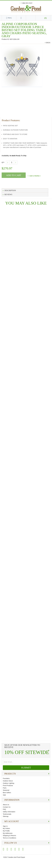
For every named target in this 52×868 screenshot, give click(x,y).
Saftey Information (9, 812)
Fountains (6, 778)
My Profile (6, 831)
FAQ (4, 809)
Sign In (5, 826)
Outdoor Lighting (9, 783)
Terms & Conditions (9, 838)
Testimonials (7, 814)
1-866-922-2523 (27, 3)
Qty (3, 162)
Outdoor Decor (8, 781)
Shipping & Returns (9, 836)
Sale (4, 795)
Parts (5, 788)
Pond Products (8, 786)
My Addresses (8, 833)
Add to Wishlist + (35, 176)
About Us (6, 805)
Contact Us (7, 807)
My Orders (6, 828)
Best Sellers (7, 793)
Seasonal (6, 790)
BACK (48, 43)
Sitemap (6, 816)
